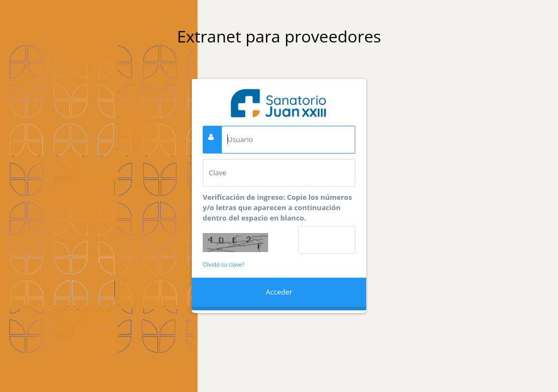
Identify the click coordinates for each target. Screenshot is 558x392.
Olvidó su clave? (224, 265)
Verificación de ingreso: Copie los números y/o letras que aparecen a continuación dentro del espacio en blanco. (277, 207)
